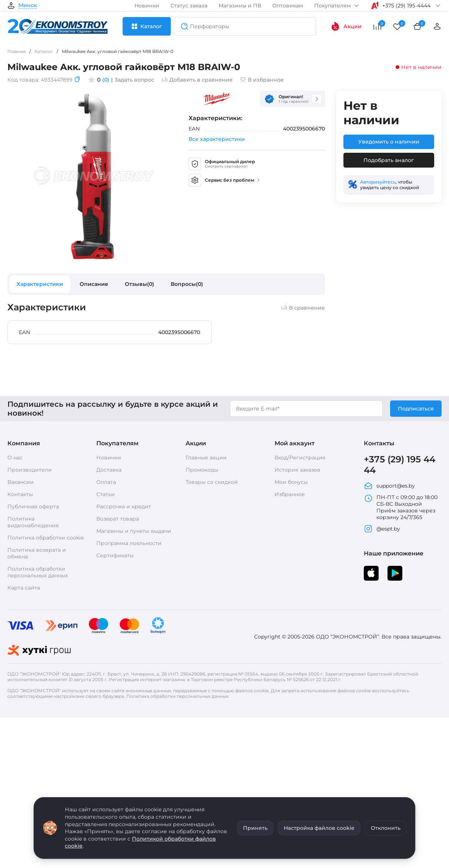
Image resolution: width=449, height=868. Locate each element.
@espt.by (382, 529)
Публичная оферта (33, 506)
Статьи (106, 494)
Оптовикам (288, 6)
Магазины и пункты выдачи (134, 531)
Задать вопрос (134, 80)
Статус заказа (189, 6)
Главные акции (206, 458)
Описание (94, 284)
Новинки (147, 6)
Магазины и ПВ (240, 6)
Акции (346, 26)
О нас (15, 458)
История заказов (297, 470)
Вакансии (21, 482)
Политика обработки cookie (46, 538)
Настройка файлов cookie (319, 828)
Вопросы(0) (187, 284)
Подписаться (416, 409)
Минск (28, 6)
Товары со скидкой (212, 482)
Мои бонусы (291, 482)
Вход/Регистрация (300, 458)
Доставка (109, 470)
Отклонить (386, 828)
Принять (255, 828)
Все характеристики (217, 139)
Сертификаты (115, 555)
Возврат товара (118, 519)
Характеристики (40, 284)
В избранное (262, 80)
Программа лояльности (129, 543)
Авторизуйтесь (378, 182)
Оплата (106, 482)
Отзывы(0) (139, 284)
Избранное (290, 494)
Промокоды (202, 470)
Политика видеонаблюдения (33, 522)
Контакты (20, 494)
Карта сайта (24, 588)
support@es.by (389, 486)
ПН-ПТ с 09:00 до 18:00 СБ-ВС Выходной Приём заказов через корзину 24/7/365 (401, 507)
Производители (30, 470)
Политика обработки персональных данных (38, 572)
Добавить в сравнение (197, 80)
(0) (106, 80)
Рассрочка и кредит (124, 506)
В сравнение (303, 308)
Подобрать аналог (389, 160)
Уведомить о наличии (389, 142)
